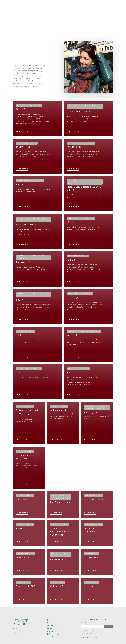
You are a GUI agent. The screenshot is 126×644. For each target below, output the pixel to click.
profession (51, 629)
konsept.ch (95, 638)
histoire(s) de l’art (53, 634)
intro (49, 620)
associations (52, 631)
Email (83, 623)
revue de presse (53, 637)
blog (49, 623)
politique (50, 626)
